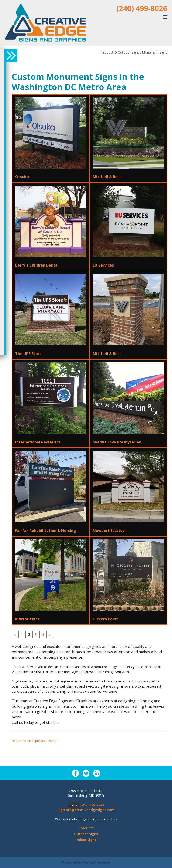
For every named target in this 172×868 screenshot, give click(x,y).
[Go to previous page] (15, 635)
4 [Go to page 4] (43, 635)
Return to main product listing (34, 741)
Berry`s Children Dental (37, 265)
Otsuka (22, 177)
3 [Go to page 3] (36, 635)
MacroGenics (27, 619)
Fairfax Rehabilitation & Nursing (46, 531)
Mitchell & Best (107, 177)
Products (108, 52)
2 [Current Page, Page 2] (29, 635)
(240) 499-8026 (142, 8)
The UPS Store (28, 354)
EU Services (103, 265)
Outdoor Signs (129, 52)
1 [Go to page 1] (22, 635)
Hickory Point (105, 619)
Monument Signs (155, 52)
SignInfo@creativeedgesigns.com (86, 810)
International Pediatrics (38, 442)
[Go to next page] (50, 635)
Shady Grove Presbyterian (117, 442)
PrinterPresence (96, 863)
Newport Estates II (110, 531)
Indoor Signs (86, 840)
